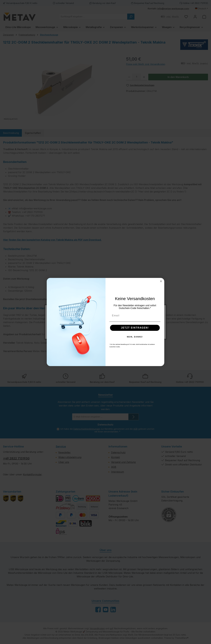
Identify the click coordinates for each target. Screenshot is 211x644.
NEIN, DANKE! (135, 337)
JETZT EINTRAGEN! (135, 328)
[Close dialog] (161, 281)
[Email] (135, 316)
